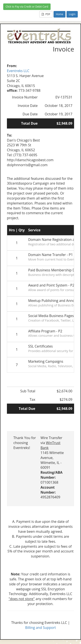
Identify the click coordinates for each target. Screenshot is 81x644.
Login (72, 14)
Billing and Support (41, 628)
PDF (46, 14)
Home (60, 14)
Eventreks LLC (18, 71)
